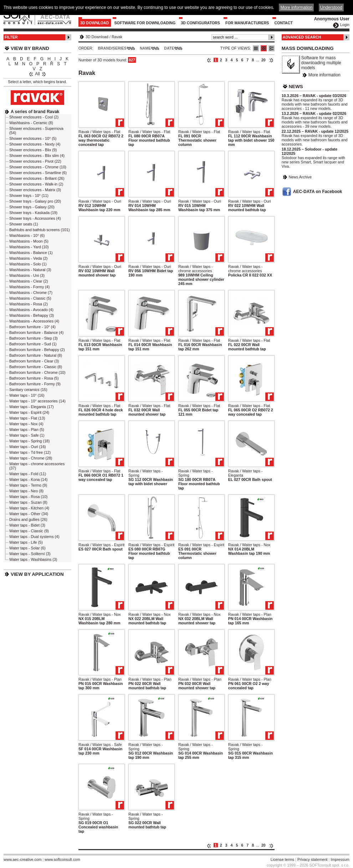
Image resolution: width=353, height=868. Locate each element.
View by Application (37, 574)
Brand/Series (112, 48)
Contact (283, 23)
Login (345, 25)
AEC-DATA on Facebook (318, 192)
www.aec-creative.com (23, 859)
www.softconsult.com (62, 859)
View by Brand (30, 48)
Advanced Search (302, 37)
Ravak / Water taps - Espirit (101, 545)
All (37, 74)
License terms (282, 859)
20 (264, 60)
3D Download (95, 23)
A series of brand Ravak (35, 112)
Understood (331, 7)
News (296, 87)
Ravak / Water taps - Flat (99, 132)
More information (324, 75)
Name (145, 48)
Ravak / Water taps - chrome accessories (196, 269)
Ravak (117, 37)
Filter (11, 37)
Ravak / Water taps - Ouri (100, 201)
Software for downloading (145, 23)
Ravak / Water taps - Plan (250, 614)
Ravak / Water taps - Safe (100, 745)
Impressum (340, 859)
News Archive (300, 177)
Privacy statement (313, 859)
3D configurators (200, 23)
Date (169, 48)
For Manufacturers (247, 23)
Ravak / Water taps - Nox (249, 545)
